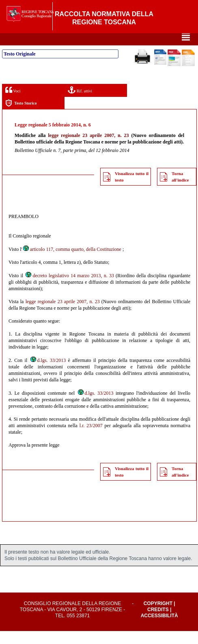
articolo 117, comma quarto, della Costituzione (72, 262)
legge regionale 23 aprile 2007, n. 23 (88, 148)
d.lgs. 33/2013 (48, 373)
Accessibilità (159, 629)
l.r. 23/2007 (91, 439)
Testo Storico (21, 116)
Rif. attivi (80, 103)
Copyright (158, 616)
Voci (13, 103)
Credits (158, 623)
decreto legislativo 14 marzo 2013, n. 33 (69, 289)
